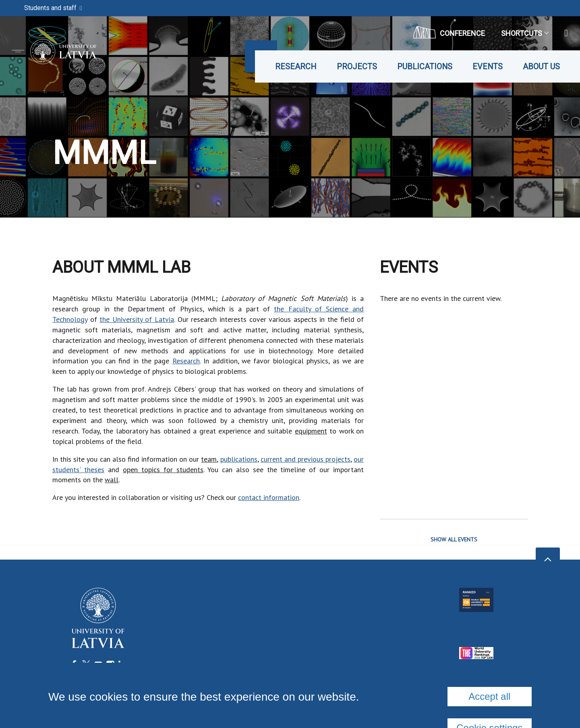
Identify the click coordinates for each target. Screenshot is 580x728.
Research (296, 66)
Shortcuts (525, 33)
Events (488, 66)
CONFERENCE (449, 32)
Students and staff (53, 8)
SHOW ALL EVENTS (454, 539)
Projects (357, 66)
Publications (425, 66)
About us (541, 66)
